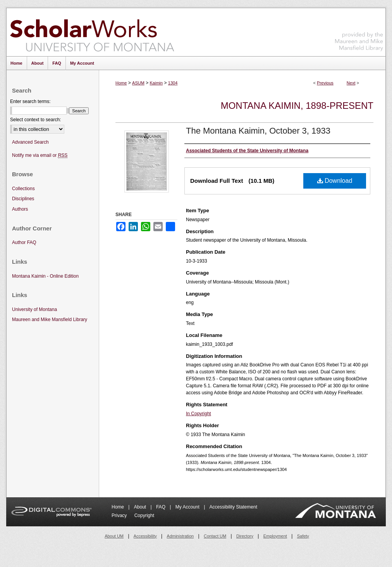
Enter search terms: (30, 101)
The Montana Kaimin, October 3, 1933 (258, 131)
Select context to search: (35, 120)
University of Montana (34, 309)
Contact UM (215, 536)
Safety (303, 536)
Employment (275, 536)
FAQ (161, 507)
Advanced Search (30, 142)
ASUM (138, 83)
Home (121, 83)
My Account (188, 507)
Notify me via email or (40, 155)
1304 (173, 83)
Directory (245, 536)
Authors (20, 209)
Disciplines (23, 199)
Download (335, 181)
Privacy (120, 515)
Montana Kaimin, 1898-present (297, 106)
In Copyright (199, 414)
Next (351, 83)
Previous (325, 83)
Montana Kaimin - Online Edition (45, 276)
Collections (23, 189)
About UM (114, 536)
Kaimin (156, 83)
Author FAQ (24, 242)
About (141, 507)
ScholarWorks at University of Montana (92, 32)
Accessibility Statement (233, 507)
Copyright (144, 515)
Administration (181, 536)
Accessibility (145, 536)
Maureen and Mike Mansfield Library (359, 31)
